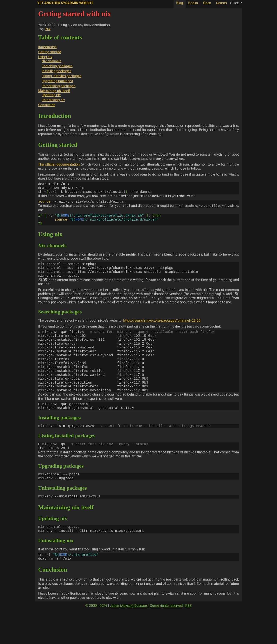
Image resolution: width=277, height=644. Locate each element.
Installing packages (56, 71)
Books (193, 3)
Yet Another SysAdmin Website (65, 3)
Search (221, 3)
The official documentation (59, 164)
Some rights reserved (167, 640)
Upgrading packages (57, 81)
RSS (188, 640)
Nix (48, 29)
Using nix (45, 57)
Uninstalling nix (53, 100)
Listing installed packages (61, 76)
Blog (180, 3)
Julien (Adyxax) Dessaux (129, 640)
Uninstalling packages (58, 86)
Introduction (47, 47)
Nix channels (51, 61)
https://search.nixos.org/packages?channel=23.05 (162, 330)
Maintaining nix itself (54, 91)
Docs (207, 3)
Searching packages (57, 66)
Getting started (50, 52)
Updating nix (51, 95)
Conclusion (47, 105)
